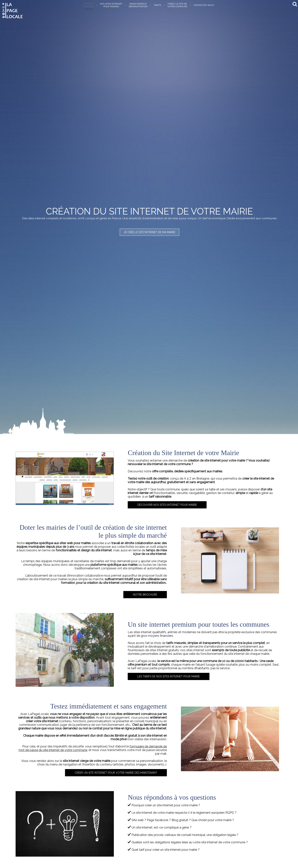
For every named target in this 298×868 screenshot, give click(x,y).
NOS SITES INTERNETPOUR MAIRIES (111, 5)
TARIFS (157, 5)
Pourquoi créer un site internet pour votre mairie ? (164, 805)
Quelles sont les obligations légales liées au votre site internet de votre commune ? (188, 842)
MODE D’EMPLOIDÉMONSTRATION (138, 5)
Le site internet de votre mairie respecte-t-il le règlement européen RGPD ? (182, 813)
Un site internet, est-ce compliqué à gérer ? (160, 827)
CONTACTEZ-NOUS (204, 5)
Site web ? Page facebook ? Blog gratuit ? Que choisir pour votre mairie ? (181, 820)
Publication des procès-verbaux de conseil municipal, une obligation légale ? (183, 835)
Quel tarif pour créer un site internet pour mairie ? (164, 850)
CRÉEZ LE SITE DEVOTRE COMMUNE (177, 5)
